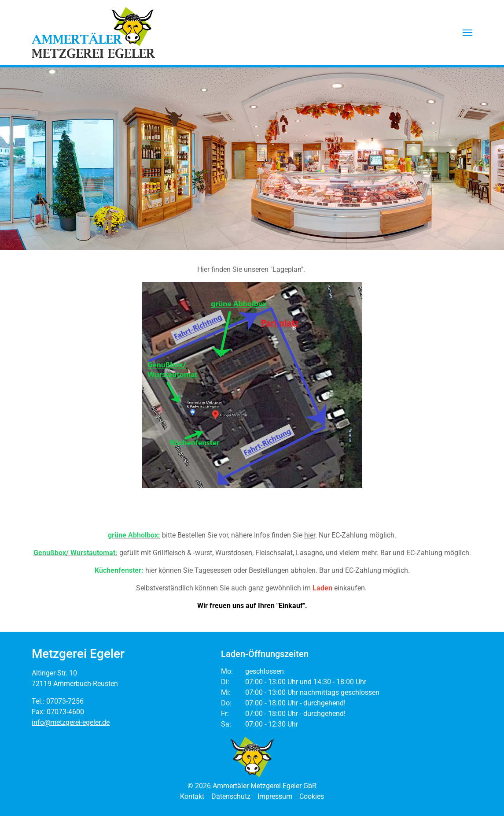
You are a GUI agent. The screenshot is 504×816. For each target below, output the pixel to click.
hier (310, 535)
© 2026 (252, 786)
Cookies (312, 796)
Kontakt (192, 796)
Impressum (275, 796)
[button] (467, 33)
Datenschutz (231, 796)
